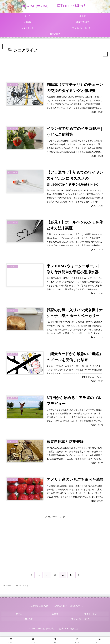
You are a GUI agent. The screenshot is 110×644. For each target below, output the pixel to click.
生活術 (55, 627)
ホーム (19, 627)
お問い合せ (28, 632)
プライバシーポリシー (82, 632)
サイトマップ (91, 627)
